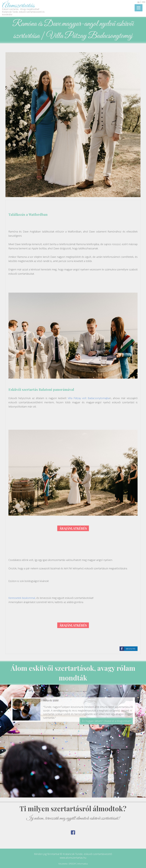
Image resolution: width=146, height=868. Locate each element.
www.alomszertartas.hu (73, 858)
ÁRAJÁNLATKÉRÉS (73, 528)
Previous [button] (7, 709)
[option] (73, 713)
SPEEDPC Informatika (78, 864)
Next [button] (139, 709)
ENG (144, 2)
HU (138, 2)
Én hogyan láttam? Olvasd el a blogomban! (106, 721)
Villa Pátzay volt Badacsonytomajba (89, 398)
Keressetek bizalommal (22, 598)
